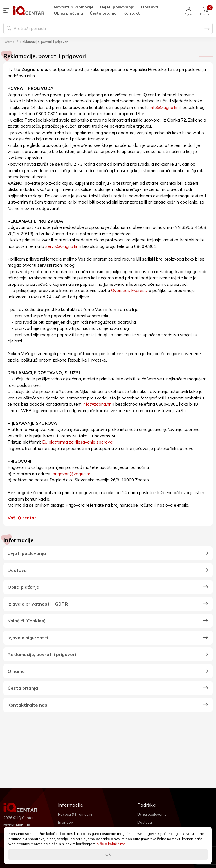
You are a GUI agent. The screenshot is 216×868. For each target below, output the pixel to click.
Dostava (150, 7)
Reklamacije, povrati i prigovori (44, 42)
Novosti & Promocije (74, 7)
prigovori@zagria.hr (71, 474)
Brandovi (66, 822)
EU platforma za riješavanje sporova (77, 442)
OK (108, 854)
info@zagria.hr (164, 107)
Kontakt (132, 13)
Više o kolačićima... (112, 844)
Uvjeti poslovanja (117, 7)
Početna (9, 42)
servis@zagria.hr (61, 246)
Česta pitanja (103, 13)
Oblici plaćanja (68, 13)
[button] (8, 10)
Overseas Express (129, 290)
